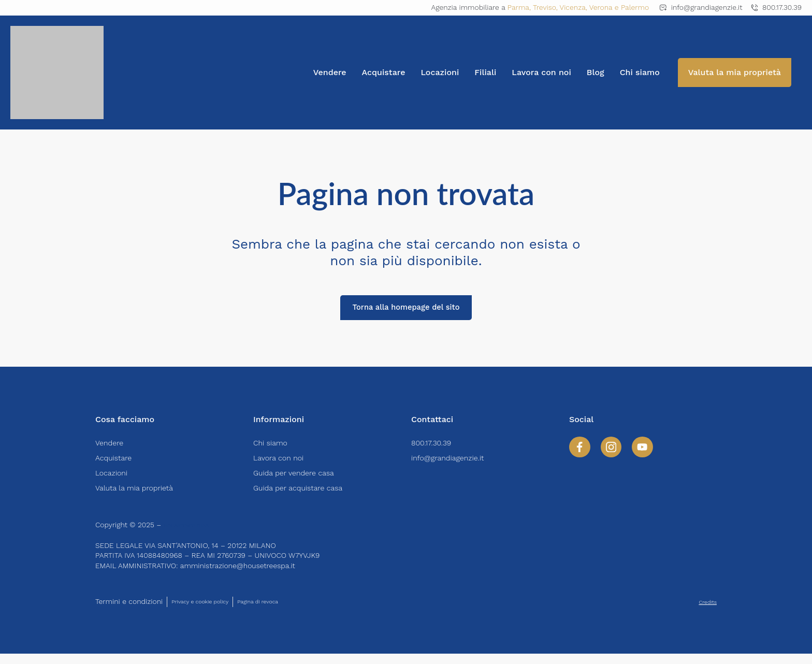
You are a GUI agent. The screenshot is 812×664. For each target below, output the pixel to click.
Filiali (485, 72)
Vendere (330, 72)
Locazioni (440, 72)
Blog (596, 72)
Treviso (545, 7)
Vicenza (573, 7)
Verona (601, 7)
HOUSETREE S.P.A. (195, 535)
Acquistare (384, 72)
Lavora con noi (541, 72)
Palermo (635, 7)
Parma (518, 7)
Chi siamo (640, 72)
